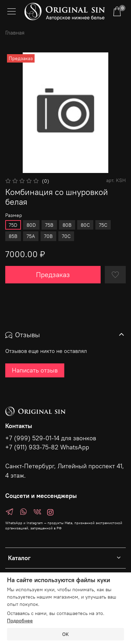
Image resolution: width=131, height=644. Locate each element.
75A (31, 236)
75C (103, 225)
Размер (14, 215)
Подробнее (20, 621)
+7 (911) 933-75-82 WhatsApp (47, 447)
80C (85, 225)
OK (65, 634)
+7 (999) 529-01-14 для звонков (51, 438)
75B (49, 225)
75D (13, 225)
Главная (15, 32)
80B (67, 225)
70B (48, 236)
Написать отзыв (35, 370)
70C (66, 236)
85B (13, 236)
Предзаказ (53, 274)
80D (31, 225)
